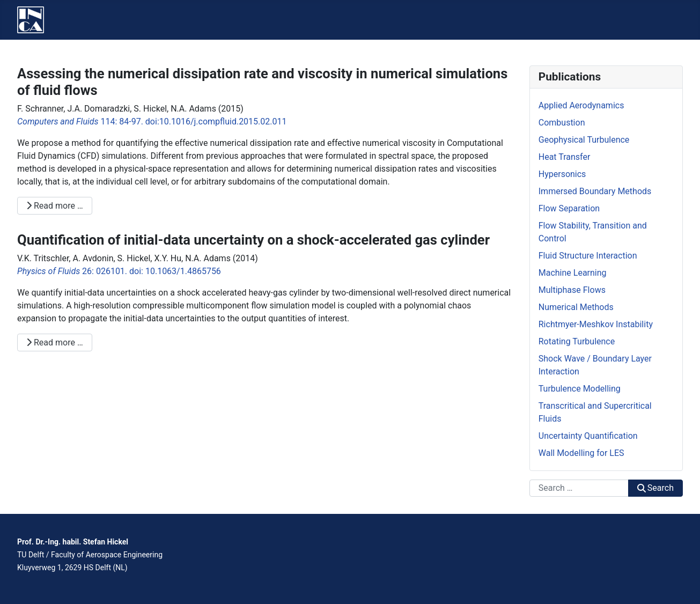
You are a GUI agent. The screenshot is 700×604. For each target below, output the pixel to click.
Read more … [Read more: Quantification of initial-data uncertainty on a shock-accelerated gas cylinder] (55, 342)
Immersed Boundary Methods (595, 191)
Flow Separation (569, 208)
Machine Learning (573, 273)
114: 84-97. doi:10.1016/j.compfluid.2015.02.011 (152, 121)
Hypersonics (562, 174)
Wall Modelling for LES (581, 453)
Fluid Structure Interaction (588, 256)
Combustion (562, 123)
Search (655, 488)
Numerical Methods (576, 307)
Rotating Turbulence (577, 341)
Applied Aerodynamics (581, 105)
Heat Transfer (565, 157)
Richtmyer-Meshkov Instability (596, 324)
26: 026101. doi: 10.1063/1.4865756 (119, 271)
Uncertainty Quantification (588, 436)
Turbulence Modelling (580, 389)
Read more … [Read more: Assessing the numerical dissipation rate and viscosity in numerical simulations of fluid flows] (55, 206)
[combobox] (579, 488)
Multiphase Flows (572, 290)
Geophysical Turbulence (584, 140)
